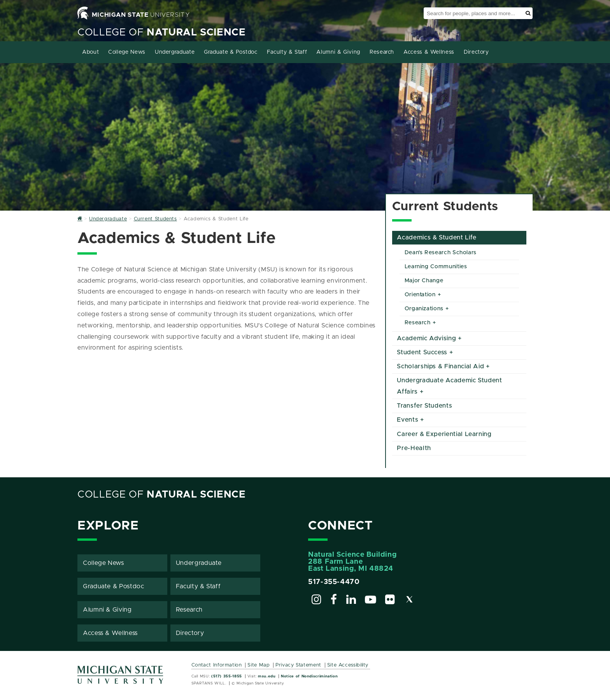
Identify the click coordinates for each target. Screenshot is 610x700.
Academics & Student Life (436, 237)
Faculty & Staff (287, 52)
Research (382, 52)
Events (408, 420)
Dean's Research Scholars (441, 253)
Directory (476, 52)
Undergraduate (175, 52)
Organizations (424, 309)
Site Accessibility (348, 665)
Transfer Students (424, 406)
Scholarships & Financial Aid (440, 366)
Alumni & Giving (338, 52)
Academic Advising (426, 338)
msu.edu (267, 676)
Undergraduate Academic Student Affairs (449, 386)
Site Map (259, 665)
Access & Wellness (429, 52)
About (90, 52)
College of (162, 33)
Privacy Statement (298, 665)
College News (127, 52)
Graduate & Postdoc (231, 52)
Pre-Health (414, 448)
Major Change (424, 281)
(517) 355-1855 (227, 676)
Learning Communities (436, 267)
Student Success (422, 352)
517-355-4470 (334, 582)
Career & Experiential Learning (444, 434)
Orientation (420, 295)
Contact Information (217, 665)
